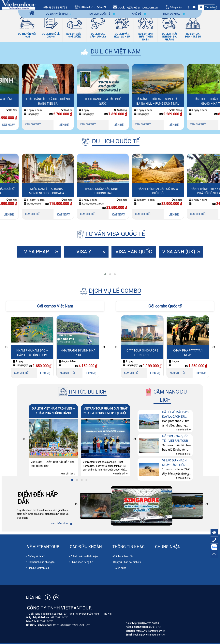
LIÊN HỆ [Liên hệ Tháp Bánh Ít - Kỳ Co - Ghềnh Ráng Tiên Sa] (98, 125)
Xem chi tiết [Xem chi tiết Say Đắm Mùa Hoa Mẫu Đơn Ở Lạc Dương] (13, 214)
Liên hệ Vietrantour (38, 568)
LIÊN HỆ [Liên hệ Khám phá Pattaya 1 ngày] (201, 373)
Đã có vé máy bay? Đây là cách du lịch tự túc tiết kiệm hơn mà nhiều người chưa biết (176, 415)
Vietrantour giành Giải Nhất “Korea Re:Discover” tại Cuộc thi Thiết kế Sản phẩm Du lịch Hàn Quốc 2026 (106, 411)
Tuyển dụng (120, 568)
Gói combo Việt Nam (55, 306)
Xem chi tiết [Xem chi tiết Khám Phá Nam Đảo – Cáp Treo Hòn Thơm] (22, 373)
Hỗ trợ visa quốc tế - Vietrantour (175, 439)
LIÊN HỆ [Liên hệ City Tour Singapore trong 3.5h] (155, 373)
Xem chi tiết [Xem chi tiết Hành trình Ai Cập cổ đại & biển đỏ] (178, 214)
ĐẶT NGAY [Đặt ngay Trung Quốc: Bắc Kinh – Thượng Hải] (153, 215)
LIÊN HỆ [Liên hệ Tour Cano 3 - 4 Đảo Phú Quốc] (153, 125)
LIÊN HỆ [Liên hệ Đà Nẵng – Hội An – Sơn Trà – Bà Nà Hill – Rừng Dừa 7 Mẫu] (208, 125)
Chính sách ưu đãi (123, 556)
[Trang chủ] (32, 13)
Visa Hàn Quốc (134, 252)
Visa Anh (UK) (179, 252)
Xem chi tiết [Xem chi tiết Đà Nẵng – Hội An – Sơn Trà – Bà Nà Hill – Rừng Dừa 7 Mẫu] (178, 124)
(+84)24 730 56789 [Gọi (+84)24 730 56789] (90, 7)
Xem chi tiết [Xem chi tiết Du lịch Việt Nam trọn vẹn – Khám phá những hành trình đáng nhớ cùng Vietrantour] (67, 474)
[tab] (105, 274)
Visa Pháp (37, 252)
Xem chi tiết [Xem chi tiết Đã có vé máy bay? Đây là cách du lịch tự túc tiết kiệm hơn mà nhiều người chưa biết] (182, 430)
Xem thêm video (60, 524)
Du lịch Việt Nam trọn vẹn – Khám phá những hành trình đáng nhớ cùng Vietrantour (53, 411)
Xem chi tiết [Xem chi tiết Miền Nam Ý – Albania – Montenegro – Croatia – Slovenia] (67, 214)
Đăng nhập (174, 7)
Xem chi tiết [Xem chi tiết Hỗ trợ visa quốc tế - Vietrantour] (182, 454)
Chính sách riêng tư (81, 562)
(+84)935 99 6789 (55, 7)
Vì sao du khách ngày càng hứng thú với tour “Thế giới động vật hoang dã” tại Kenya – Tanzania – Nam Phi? (177, 463)
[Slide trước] (6, 348)
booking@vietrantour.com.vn (138, 7)
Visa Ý (84, 252)
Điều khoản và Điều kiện (84, 556)
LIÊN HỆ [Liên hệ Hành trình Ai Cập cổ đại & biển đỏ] (208, 215)
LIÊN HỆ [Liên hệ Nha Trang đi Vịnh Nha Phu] (91, 373)
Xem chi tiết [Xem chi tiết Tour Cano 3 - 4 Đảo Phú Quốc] (123, 124)
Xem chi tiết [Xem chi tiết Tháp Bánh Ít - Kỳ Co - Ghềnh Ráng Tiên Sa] (67, 124)
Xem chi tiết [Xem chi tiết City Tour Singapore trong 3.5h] (132, 373)
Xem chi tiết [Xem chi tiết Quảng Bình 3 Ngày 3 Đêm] (13, 124)
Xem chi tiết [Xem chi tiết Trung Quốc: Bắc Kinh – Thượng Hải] (123, 214)
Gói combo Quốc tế (165, 306)
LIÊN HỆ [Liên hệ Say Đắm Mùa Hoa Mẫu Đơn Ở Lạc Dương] (43, 215)
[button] (208, 7)
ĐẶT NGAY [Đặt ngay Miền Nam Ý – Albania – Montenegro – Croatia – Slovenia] (98, 215)
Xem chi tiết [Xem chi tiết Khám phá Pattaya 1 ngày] (178, 373)
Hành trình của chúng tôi (41, 562)
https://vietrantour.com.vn (151, 631)
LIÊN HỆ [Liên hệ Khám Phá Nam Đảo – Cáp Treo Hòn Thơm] (45, 373)
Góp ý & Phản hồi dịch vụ (127, 562)
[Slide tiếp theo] (104, 348)
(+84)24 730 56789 (148, 623)
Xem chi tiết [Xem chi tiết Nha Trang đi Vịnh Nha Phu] (67, 373)
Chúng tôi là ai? (36, 556)
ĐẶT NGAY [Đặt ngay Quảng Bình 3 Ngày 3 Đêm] (43, 125)
